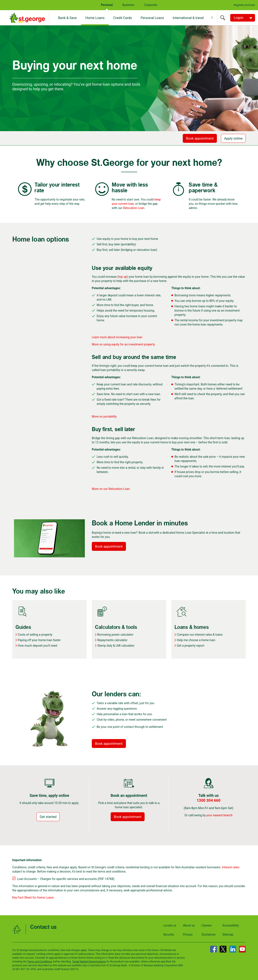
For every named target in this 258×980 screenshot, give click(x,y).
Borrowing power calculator (115, 635)
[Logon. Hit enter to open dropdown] (243, 18)
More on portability (104, 416)
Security (169, 935)
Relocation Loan (134, 208)
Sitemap (228, 935)
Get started (48, 817)
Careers (207, 925)
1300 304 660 (209, 800)
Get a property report (190, 646)
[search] (224, 18)
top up (123, 277)
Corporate (151, 5)
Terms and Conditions (40, 962)
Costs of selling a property (35, 635)
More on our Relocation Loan (111, 489)
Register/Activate (244, 5)
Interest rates (231, 867)
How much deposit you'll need (38, 646)
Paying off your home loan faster (39, 640)
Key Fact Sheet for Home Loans (33, 898)
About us (189, 925)
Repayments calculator (112, 640)
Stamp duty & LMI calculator (116, 646)
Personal (107, 5)
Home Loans (95, 18)
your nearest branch (220, 815)
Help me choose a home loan (196, 640)
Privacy (188, 935)
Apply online (233, 138)
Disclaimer (209, 935)
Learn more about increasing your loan (117, 337)
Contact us (43, 927)
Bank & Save (67, 18)
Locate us (170, 925)
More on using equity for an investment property (124, 344)
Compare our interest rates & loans (200, 635)
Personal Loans (152, 18)
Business (128, 5)
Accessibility (231, 925)
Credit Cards (123, 18)
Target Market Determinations (89, 962)
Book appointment (200, 138)
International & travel (188, 18)
